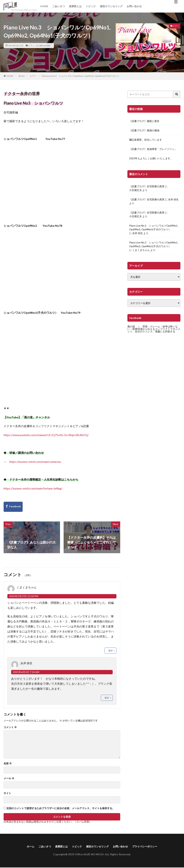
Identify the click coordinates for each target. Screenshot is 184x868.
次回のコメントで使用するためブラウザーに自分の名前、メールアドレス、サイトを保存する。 (61, 808)
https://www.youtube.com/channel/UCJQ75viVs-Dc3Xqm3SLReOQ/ (46, 435)
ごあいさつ (59, 6)
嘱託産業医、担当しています (146, 140)
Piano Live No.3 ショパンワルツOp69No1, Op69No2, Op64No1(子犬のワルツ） (81, 76)
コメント (10, 727)
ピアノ (31, 45)
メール (9, 778)
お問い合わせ (134, 6)
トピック (91, 6)
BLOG (22, 76)
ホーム (24, 847)
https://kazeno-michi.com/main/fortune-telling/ (33, 488)
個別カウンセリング (111, 6)
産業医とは (75, 6)
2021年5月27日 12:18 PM (24, 596)
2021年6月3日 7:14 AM (26, 672)
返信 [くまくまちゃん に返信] (111, 651)
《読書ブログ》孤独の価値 (144, 130)
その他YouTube (43, 45)
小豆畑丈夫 (135, 190)
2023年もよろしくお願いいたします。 (151, 158)
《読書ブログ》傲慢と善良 (144, 121)
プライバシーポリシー (150, 847)
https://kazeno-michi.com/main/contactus (35, 462)
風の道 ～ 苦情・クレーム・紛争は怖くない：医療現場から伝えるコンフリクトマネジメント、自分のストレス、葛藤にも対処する (154, 329)
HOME (44, 6)
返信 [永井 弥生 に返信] (107, 698)
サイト (7, 793)
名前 (8, 763)
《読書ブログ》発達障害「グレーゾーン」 (153, 149)
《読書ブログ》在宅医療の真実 (147, 186)
